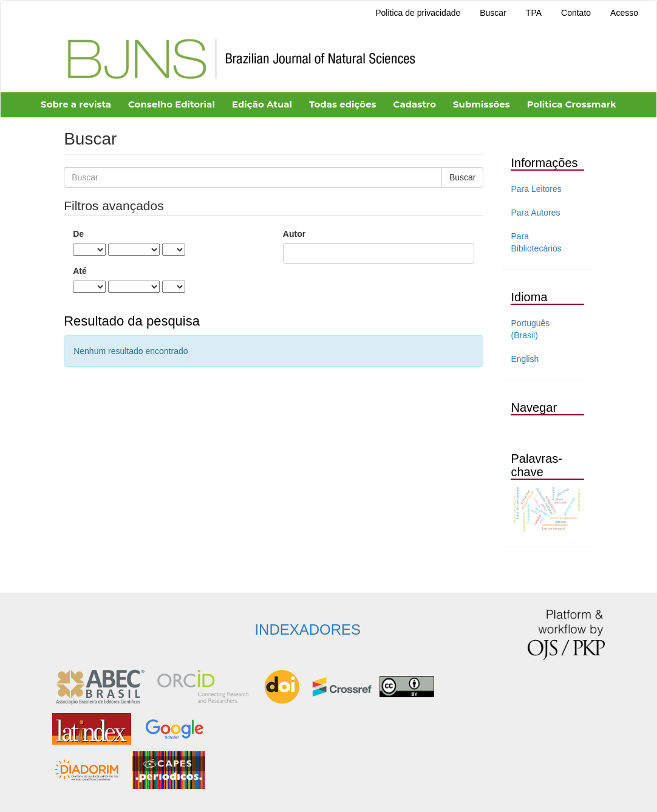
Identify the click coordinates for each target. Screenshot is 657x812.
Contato (576, 13)
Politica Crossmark (572, 104)
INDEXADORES (308, 629)
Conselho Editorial (172, 104)
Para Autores (535, 213)
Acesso (624, 13)
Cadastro (415, 104)
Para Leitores (536, 189)
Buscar (493, 13)
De (78, 234)
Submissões (482, 104)
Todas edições (343, 104)
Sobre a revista (76, 104)
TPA (534, 13)
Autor (294, 234)
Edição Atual (262, 104)
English (525, 359)
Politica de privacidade (418, 13)
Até (80, 271)
